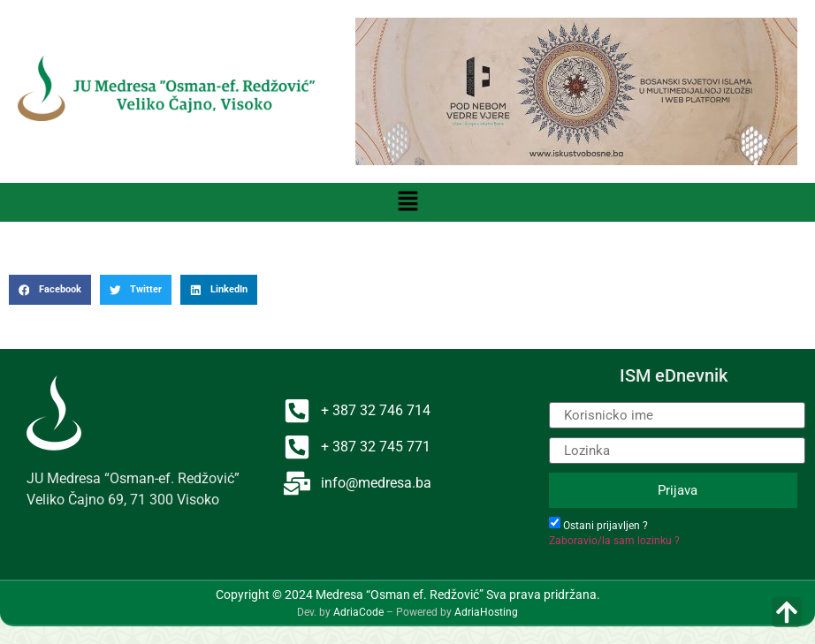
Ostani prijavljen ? (606, 526)
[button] (407, 202)
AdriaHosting (486, 612)
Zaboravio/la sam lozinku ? (614, 541)
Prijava (678, 490)
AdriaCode (358, 612)
